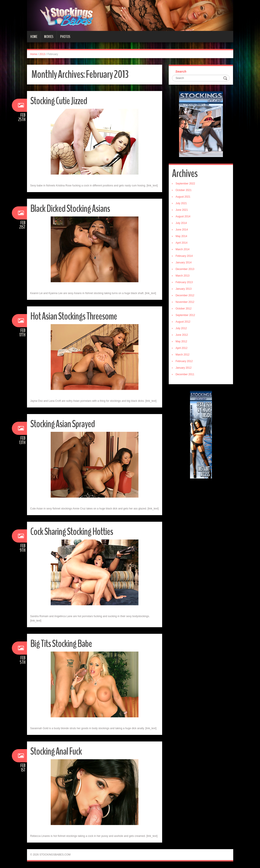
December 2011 (185, 374)
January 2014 (184, 263)
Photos (65, 37)
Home (34, 37)
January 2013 (184, 289)
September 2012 (185, 315)
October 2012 (184, 309)
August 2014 (183, 216)
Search (181, 71)
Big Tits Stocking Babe (61, 644)
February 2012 (184, 361)
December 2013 (185, 269)
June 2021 (182, 210)
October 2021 (184, 190)
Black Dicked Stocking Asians (70, 209)
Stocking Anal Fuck (56, 751)
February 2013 (184, 282)
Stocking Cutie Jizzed (59, 101)
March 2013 (182, 276)
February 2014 (184, 256)
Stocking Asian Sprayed (63, 424)
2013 (42, 54)
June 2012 (182, 335)
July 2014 (181, 223)
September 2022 (185, 184)
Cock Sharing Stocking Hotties (72, 532)
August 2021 (183, 197)
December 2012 (185, 295)
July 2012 (181, 328)
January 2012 (184, 368)
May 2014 (181, 236)
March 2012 (182, 355)
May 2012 (181, 341)
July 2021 (181, 203)
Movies (49, 37)
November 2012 (185, 302)
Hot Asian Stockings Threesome (74, 316)
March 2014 (182, 249)
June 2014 (182, 230)
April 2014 (181, 243)
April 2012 (181, 348)
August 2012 (183, 322)
